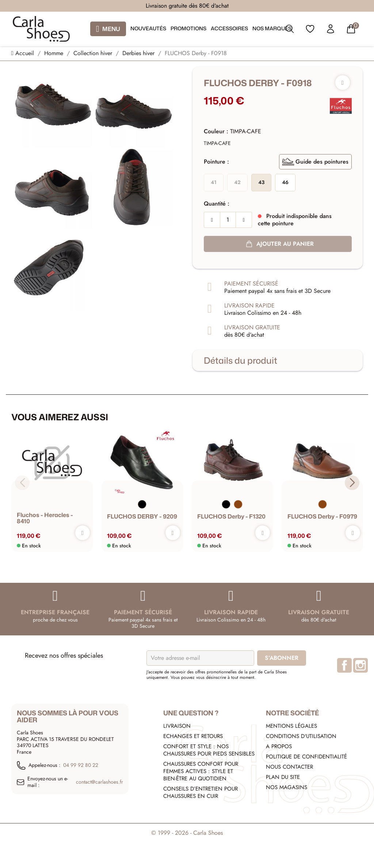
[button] (352, 483)
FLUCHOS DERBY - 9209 (142, 517)
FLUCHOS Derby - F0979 (322, 517)
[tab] (278, 360)
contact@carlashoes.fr (100, 782)
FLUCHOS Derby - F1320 (231, 517)
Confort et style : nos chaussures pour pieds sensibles (209, 750)
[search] (290, 30)
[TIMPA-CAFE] (217, 144)
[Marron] (238, 504)
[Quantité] (228, 220)
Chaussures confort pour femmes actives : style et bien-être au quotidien (201, 771)
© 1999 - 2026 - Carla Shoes (187, 833)
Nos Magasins (287, 787)
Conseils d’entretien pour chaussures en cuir (201, 792)
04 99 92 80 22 (81, 765)
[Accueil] (24, 53)
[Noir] (142, 504)
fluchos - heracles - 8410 (45, 518)
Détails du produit (241, 360)
